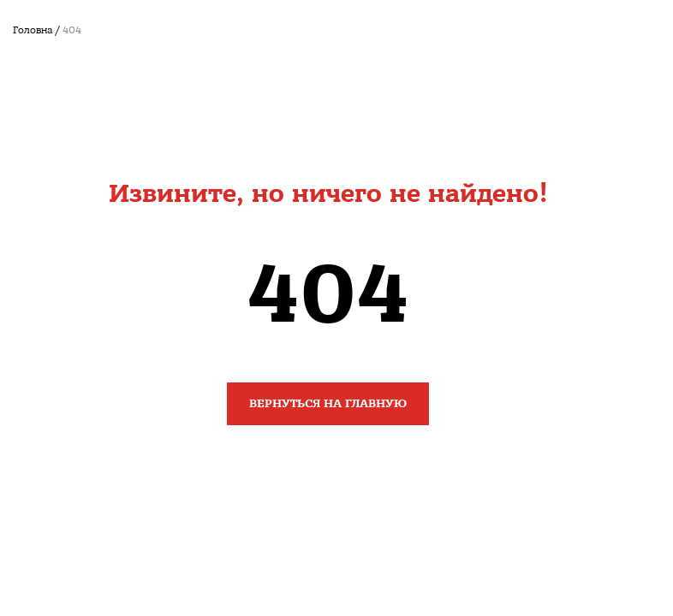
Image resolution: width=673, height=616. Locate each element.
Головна (33, 30)
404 (72, 30)
